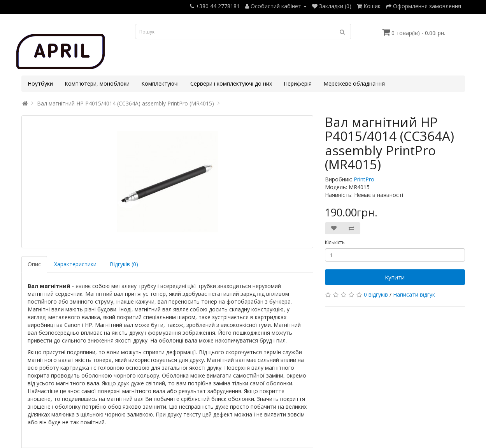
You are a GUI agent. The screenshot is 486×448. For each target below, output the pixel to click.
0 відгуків (376, 294)
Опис (34, 264)
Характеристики (75, 264)
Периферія (298, 83)
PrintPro (364, 179)
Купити (395, 277)
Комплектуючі (160, 83)
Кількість (335, 242)
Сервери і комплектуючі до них (231, 83)
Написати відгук (414, 294)
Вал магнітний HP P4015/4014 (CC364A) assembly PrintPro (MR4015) (125, 103)
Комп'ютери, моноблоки (97, 83)
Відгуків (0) (124, 264)
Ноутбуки (40, 83)
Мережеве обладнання (354, 83)
